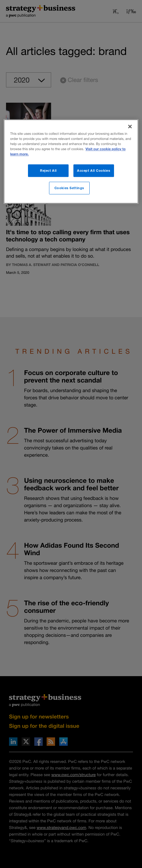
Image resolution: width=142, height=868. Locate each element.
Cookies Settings (69, 188)
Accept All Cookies (94, 170)
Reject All (48, 170)
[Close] (130, 126)
